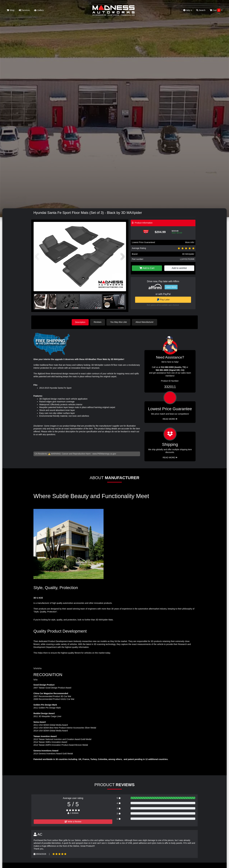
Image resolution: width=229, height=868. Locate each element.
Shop (11, 10)
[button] (123, 257)
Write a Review (73, 821)
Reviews (98, 322)
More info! (190, 242)
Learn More (171, 287)
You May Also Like (119, 322)
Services (24, 10)
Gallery (39, 10)
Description (80, 322)
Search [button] (201, 10)
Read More (170, 419)
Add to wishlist (179, 268)
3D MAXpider (188, 254)
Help (188, 10)
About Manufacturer (145, 322)
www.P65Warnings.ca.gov (104, 454)
